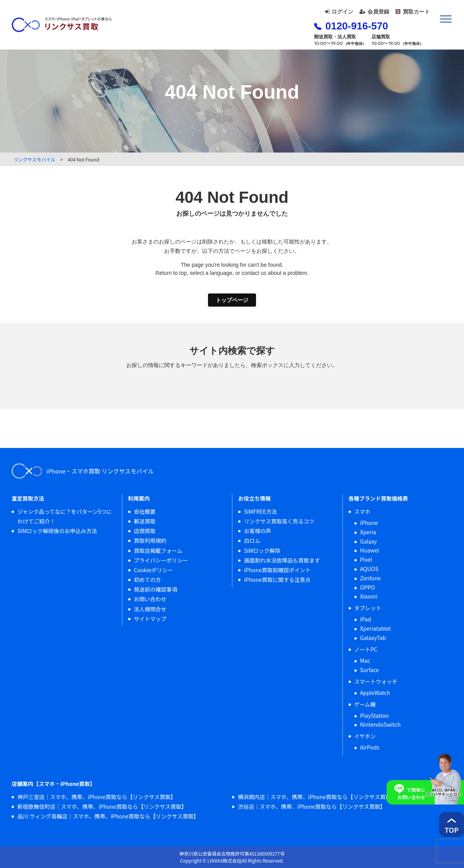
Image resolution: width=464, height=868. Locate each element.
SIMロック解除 (262, 551)
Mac (365, 660)
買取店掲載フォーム (158, 551)
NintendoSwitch (381, 724)
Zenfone (371, 578)
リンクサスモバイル (34, 159)
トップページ (232, 300)
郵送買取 (145, 521)
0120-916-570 (351, 26)
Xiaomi (369, 596)
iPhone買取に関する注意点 (277, 580)
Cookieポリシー (154, 570)
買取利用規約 (150, 540)
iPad (366, 619)
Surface (370, 670)
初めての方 (148, 580)
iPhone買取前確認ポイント (277, 570)
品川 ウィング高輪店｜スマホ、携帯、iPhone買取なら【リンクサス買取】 (108, 816)
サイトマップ (150, 619)
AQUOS (369, 569)
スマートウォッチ (376, 681)
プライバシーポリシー (161, 560)
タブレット (368, 608)
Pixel (366, 559)
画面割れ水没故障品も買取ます (282, 560)
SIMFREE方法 (260, 511)
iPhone (369, 523)
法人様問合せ (150, 609)
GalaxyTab (373, 638)
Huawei (370, 550)
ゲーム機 (365, 704)
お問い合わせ (150, 599)
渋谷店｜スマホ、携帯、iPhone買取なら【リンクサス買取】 (312, 806)
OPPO (368, 587)
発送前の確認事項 (156, 589)
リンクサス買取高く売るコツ (279, 521)
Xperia (368, 532)
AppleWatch (375, 693)
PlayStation (375, 715)
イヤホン (365, 736)
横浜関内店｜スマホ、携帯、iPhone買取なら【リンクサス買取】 (317, 797)
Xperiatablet (376, 628)
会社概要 (145, 511)
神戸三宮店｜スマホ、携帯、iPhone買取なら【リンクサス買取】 (97, 797)
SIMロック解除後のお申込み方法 (57, 531)
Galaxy (369, 541)
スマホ (363, 511)
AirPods (370, 747)
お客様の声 (258, 531)
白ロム (252, 540)
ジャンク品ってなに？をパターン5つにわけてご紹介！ (65, 516)
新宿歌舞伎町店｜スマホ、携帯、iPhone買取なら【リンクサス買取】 (102, 806)
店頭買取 (145, 531)
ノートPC (366, 649)
